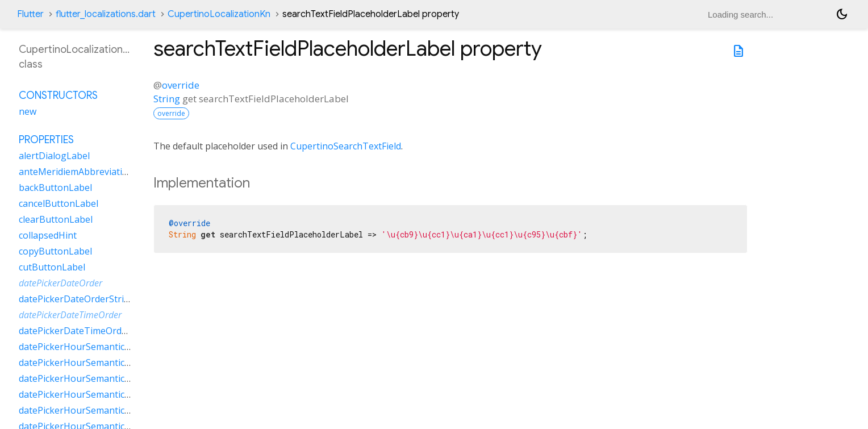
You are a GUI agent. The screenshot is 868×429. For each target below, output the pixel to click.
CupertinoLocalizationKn (219, 14)
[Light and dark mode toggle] (842, 14)
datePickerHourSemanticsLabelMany (97, 363)
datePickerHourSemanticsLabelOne (94, 378)
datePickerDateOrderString (77, 299)
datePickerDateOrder (60, 283)
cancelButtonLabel (59, 203)
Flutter (30, 14)
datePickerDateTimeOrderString (88, 331)
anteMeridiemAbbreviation (76, 172)
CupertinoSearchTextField (346, 146)
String (167, 99)
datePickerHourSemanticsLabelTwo (95, 410)
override (181, 85)
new (28, 111)
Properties (46, 140)
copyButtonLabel (55, 251)
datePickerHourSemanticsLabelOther (98, 394)
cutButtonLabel (52, 267)
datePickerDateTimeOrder (70, 315)
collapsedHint (48, 235)
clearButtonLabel (56, 219)
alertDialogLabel (54, 156)
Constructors (58, 95)
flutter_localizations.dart (106, 14)
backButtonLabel (55, 188)
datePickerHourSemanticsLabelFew (94, 347)
